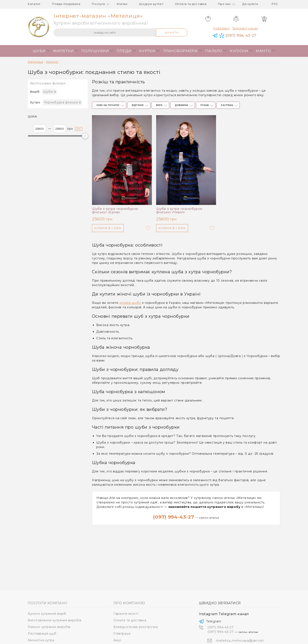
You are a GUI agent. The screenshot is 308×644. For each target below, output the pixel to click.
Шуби (39, 51)
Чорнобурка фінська (62, 102)
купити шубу (130, 303)
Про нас (224, 4)
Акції (117, 640)
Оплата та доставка (191, 4)
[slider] (85, 136)
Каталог (34, 4)
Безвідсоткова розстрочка (136, 627)
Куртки (147, 51)
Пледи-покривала (66, 4)
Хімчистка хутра (41, 640)
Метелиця (36, 62)
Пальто (214, 51)
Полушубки (95, 51)
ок (79, 129)
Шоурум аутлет (151, 4)
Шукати (172, 32)
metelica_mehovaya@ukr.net (240, 641)
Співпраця (122, 634)
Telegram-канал (245, 28)
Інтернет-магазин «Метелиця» (98, 16)
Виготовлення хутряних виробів (55, 620)
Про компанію (129, 603)
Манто (263, 51)
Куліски (239, 51)
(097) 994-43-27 (186, 517)
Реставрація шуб (42, 634)
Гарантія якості (126, 614)
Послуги (98, 4)
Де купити (250, 4)
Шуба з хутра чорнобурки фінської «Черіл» (179, 210)
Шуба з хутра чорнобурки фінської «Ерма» (115, 210)
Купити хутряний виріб (47, 614)
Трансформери (180, 51)
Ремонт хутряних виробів (49, 627)
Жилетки (63, 51)
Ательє (122, 4)
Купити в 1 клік (108, 228)
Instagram (222, 28)
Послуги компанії (47, 603)
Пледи (124, 51)
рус (275, 4)
